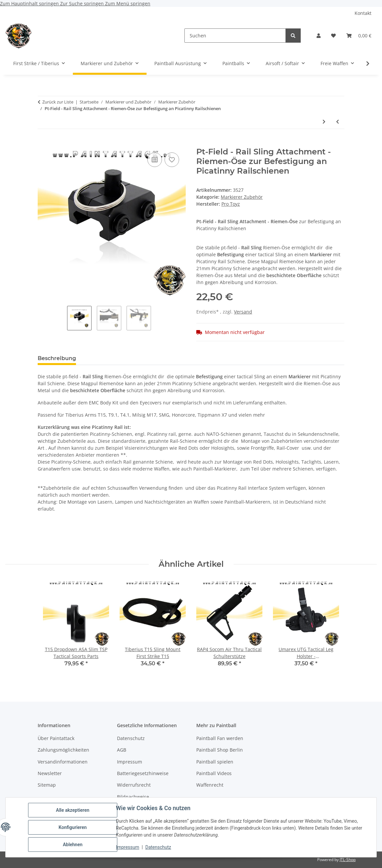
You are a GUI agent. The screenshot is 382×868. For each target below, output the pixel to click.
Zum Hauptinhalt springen (30, 3)
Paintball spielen (215, 762)
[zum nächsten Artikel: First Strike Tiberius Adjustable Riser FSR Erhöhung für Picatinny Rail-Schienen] (324, 122)
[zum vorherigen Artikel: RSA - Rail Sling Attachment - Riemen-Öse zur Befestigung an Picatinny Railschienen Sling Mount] (338, 122)
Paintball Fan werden (220, 738)
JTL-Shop (348, 860)
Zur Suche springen (83, 3)
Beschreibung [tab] (57, 358)
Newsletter (50, 773)
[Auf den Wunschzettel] (172, 160)
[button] (319, 36)
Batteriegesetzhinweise (143, 773)
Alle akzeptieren (73, 810)
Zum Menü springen (128, 3)
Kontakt (363, 13)
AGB (122, 750)
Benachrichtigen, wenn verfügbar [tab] (241, 358)
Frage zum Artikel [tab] (160, 358)
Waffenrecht (210, 785)
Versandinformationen (63, 762)
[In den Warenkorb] (43, 144)
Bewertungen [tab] (106, 358)
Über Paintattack (56, 738)
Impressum (128, 847)
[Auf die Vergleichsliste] (155, 160)
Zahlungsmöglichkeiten (63, 750)
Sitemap (47, 785)
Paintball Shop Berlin (220, 750)
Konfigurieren (73, 827)
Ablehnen (73, 845)
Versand (243, 312)
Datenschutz (158, 847)
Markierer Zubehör (242, 197)
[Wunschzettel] (333, 36)
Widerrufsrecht (134, 785)
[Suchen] (235, 36)
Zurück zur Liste (58, 102)
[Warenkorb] (359, 36)
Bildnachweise (133, 797)
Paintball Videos (214, 773)
